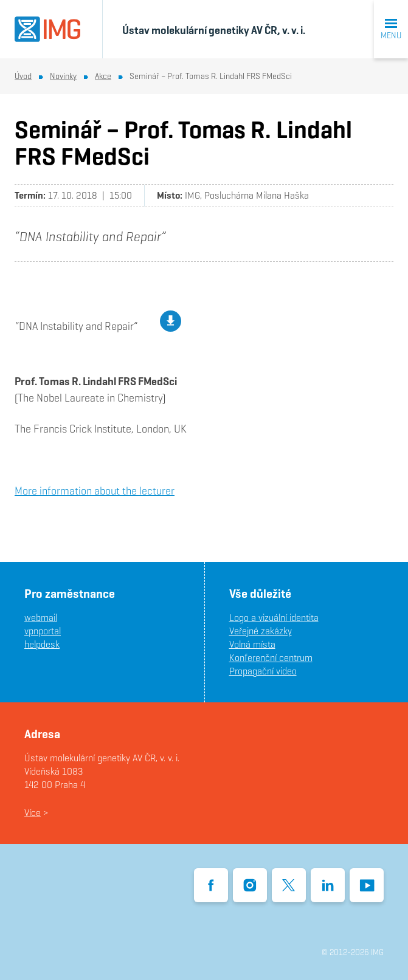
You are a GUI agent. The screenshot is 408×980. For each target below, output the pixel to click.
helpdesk (42, 644)
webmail (41, 618)
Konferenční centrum (271, 658)
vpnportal (43, 631)
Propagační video (263, 671)
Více (33, 813)
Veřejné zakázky (261, 631)
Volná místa (252, 644)
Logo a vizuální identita (274, 618)
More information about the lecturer (95, 491)
